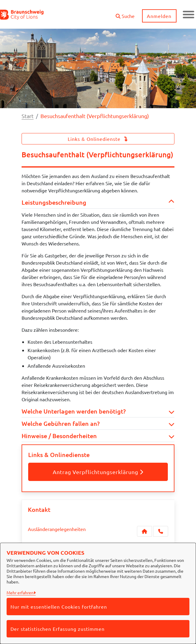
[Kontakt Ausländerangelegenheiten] (144, 531)
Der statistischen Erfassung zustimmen (58, 629)
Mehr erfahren (20, 592)
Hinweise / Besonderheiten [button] (98, 436)
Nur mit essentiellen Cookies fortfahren (59, 607)
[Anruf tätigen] (161, 531)
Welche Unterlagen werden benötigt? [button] (98, 411)
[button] (125, 14)
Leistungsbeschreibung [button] (98, 202)
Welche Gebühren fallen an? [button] (98, 423)
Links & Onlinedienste (98, 139)
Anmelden (159, 16)
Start (28, 116)
